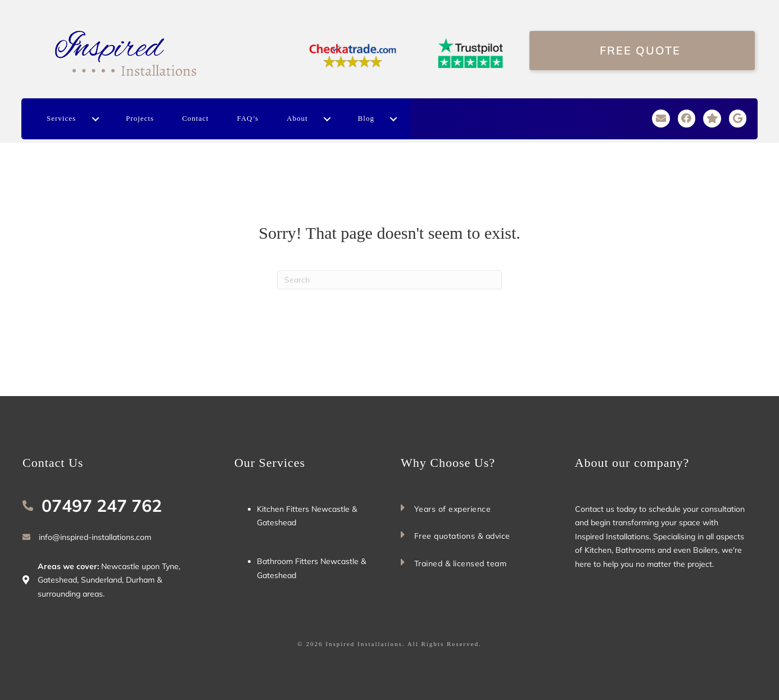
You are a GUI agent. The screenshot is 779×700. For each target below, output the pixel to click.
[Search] (389, 280)
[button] (95, 119)
